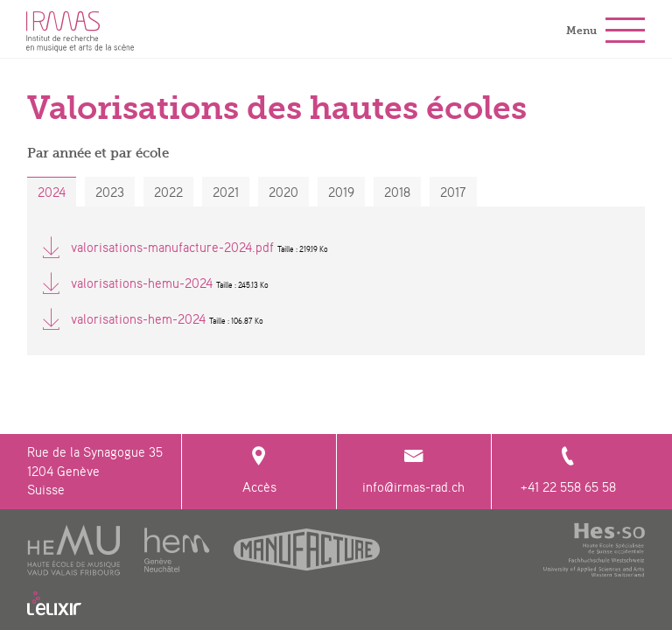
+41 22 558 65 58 (568, 471)
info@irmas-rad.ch (413, 471)
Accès (259, 471)
